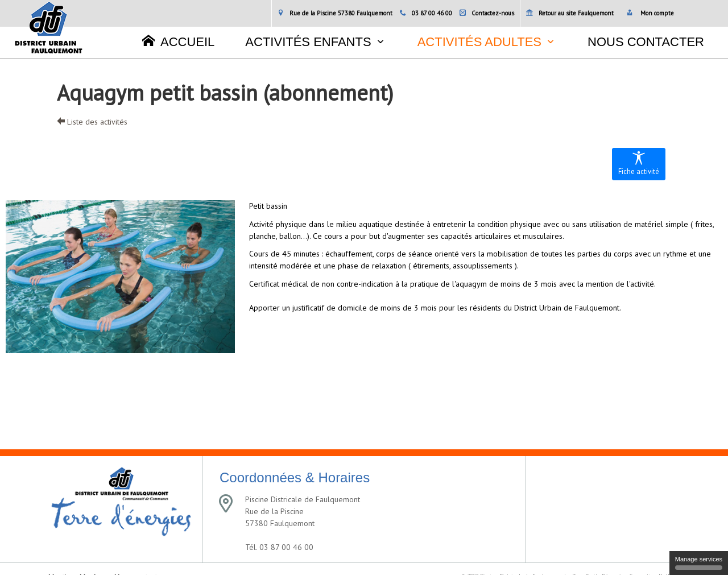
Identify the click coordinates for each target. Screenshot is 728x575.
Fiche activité (639, 164)
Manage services (699, 563)
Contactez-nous (487, 13)
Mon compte (650, 13)
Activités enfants (308, 42)
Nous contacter (646, 42)
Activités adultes (479, 42)
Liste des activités (92, 122)
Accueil (178, 42)
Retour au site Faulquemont (570, 13)
